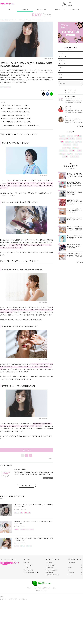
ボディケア (62, 64)
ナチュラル (31, 529)
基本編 (79, 139)
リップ (75, 145)
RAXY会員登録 (71, 563)
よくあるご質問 (75, 9)
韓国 (21, 513)
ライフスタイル (74, 157)
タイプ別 (65, 157)
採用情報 (54, 588)
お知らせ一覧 (49, 563)
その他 (61, 78)
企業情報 (29, 588)
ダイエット (78, 154)
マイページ (26, 568)
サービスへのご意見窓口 (52, 570)
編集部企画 (78, 136)
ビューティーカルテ (28, 570)
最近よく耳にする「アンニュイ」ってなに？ (16, 105)
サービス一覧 (3, 599)
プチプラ (75, 148)
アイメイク (7, 85)
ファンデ (70, 154)
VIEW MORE (79, 126)
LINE (69, 570)
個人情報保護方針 (37, 588)
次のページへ (27, 450)
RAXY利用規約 (49, 572)
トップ (8, 9)
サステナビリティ (23, 599)
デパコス (62, 154)
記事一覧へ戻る (27, 486)
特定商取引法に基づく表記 (52, 575)
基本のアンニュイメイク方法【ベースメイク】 (16, 112)
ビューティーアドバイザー (30, 572)
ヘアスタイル (67, 148)
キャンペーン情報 (41, 9)
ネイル (61, 71)
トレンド (8, 87)
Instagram (70, 568)
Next (50, 459)
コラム (61, 74)
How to (2, 87)
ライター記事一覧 (48, 478)
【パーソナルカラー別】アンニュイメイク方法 (16, 122)
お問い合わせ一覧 (12, 599)
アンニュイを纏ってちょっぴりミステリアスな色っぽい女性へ (21, 125)
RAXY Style (25, 9)
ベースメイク (62, 57)
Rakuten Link (71, 572)
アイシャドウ (28, 513)
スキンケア (62, 53)
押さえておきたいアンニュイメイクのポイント (16, 108)
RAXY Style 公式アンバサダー (67, 139)
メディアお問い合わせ (51, 565)
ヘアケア (61, 67)
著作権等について (46, 588)
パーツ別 (22, 546)
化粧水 (79, 151)
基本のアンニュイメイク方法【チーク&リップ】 (17, 118)
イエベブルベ (63, 151)
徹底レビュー (67, 145)
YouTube (70, 575)
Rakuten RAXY (7, 4)
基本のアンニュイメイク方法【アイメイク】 (16, 115)
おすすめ (70, 136)
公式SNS (57, 9)
